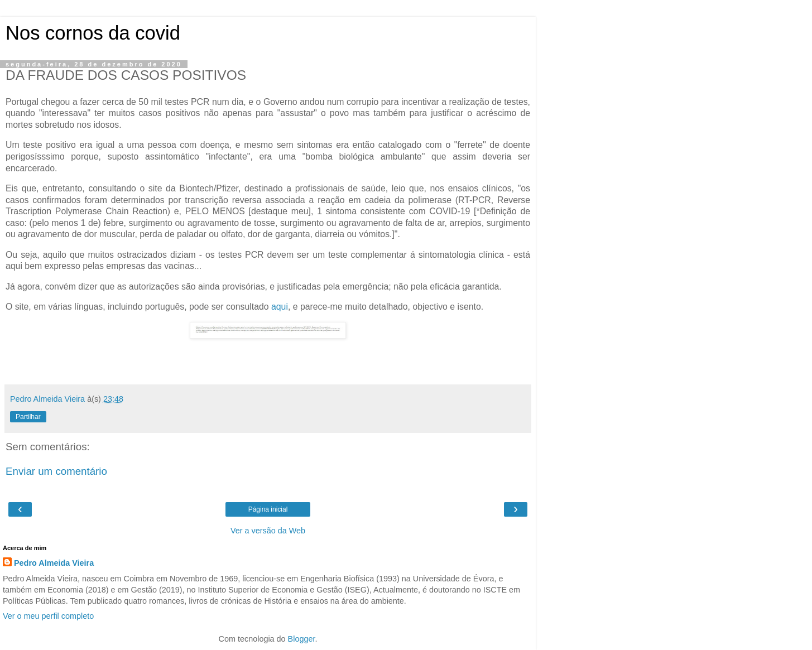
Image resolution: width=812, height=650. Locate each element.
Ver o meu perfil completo (48, 616)
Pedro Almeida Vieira (54, 563)
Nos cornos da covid (93, 33)
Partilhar (28, 417)
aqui (280, 307)
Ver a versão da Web (268, 531)
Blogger (302, 639)
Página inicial (268, 509)
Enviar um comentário (56, 471)
